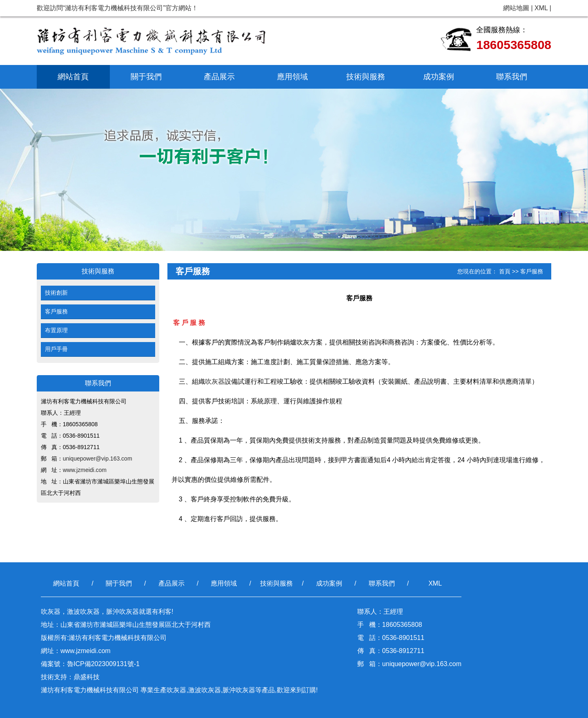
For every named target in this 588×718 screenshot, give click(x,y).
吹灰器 (215, 381)
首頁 (505, 271)
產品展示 (219, 77)
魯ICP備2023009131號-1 (103, 664)
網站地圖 (516, 8)
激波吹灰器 (205, 690)
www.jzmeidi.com (85, 470)
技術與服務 (366, 77)
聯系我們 (512, 77)
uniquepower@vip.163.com (98, 459)
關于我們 (146, 77)
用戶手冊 (56, 349)
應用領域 (292, 77)
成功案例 (439, 77)
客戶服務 (56, 311)
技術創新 (56, 293)
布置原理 (56, 330)
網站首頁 (73, 77)
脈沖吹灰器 (239, 690)
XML (541, 8)
